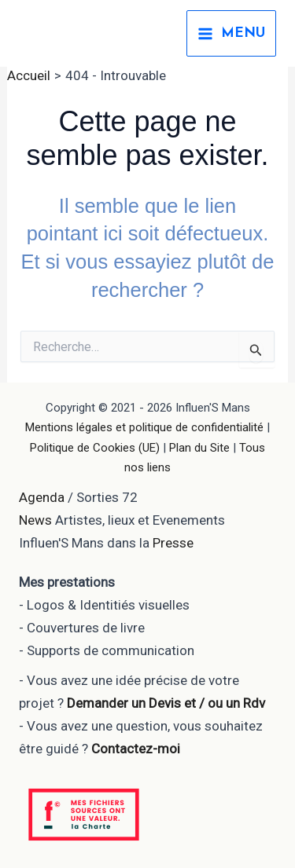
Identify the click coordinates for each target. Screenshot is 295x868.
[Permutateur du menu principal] (231, 33)
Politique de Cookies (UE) (95, 448)
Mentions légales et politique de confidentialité (144, 427)
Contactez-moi (136, 749)
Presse (173, 543)
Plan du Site (199, 448)
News (35, 520)
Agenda (42, 497)
